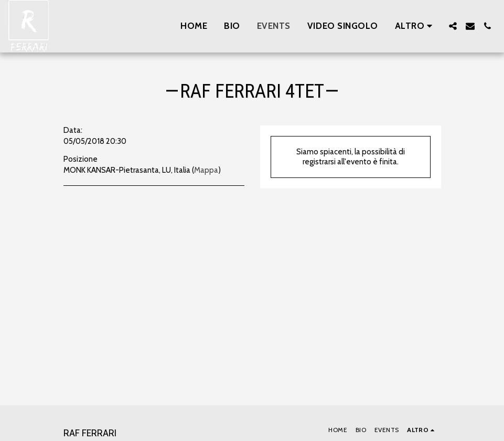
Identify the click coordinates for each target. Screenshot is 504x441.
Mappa (206, 170)
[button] (453, 26)
